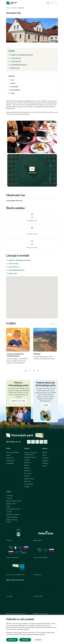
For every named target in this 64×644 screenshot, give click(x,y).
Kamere (45, 466)
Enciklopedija (10, 463)
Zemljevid (27, 476)
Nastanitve (27, 463)
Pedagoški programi (30, 457)
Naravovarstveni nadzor (13, 509)
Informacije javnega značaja (12, 521)
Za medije (9, 512)
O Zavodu (9, 498)
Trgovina (27, 465)
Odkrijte (8, 449)
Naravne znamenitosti (13, 453)
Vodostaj (45, 461)
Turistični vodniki (29, 479)
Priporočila (45, 458)
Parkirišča (45, 463)
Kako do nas (28, 473)
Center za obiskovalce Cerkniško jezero (31, 454)
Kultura (8, 455)
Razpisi (8, 506)
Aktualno (45, 449)
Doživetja (27, 468)
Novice (44, 455)
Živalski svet (10, 458)
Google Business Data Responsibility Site (34, 635)
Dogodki (45, 453)
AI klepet (27, 487)
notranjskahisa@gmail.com (19, 65)
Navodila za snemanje (13, 515)
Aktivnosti (27, 471)
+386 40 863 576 (16, 62)
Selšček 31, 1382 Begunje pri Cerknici (22, 55)
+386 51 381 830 (16, 58)
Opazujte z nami (11, 504)
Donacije (46, 405)
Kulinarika (14, 8)
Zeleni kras (27, 482)
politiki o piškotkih (24, 629)
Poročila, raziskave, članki (14, 501)
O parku (8, 492)
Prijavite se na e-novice (18, 401)
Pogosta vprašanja (12, 517)
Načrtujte (8, 8)
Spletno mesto (15, 68)
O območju (9, 496)
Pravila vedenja (29, 484)
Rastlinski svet (10, 461)
